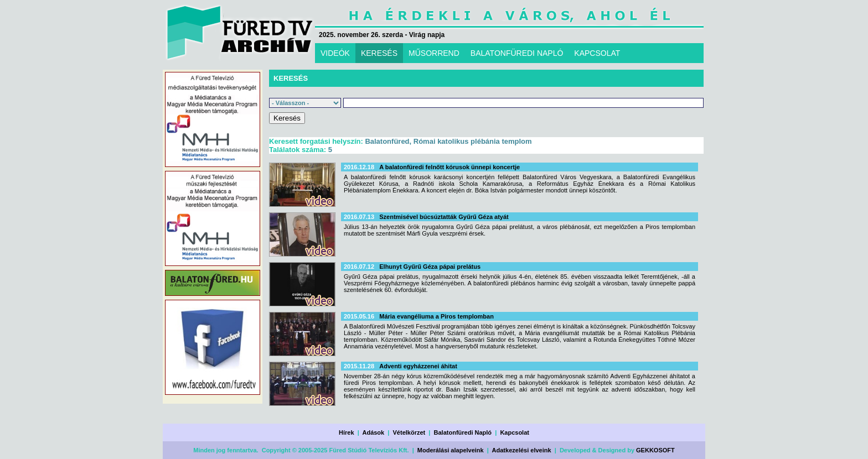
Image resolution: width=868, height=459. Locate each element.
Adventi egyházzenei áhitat (418, 366)
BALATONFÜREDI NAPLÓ (517, 53)
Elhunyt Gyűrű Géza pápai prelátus (430, 267)
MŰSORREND (434, 53)
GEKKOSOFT (655, 450)
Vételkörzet (409, 432)
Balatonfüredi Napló (463, 432)
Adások (373, 432)
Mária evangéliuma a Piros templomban (436, 316)
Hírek (347, 432)
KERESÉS (379, 53)
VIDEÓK (335, 53)
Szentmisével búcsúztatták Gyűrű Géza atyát (444, 217)
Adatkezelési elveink (522, 450)
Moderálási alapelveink (451, 450)
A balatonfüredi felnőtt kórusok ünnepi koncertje (449, 167)
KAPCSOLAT (597, 53)
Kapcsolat (515, 432)
